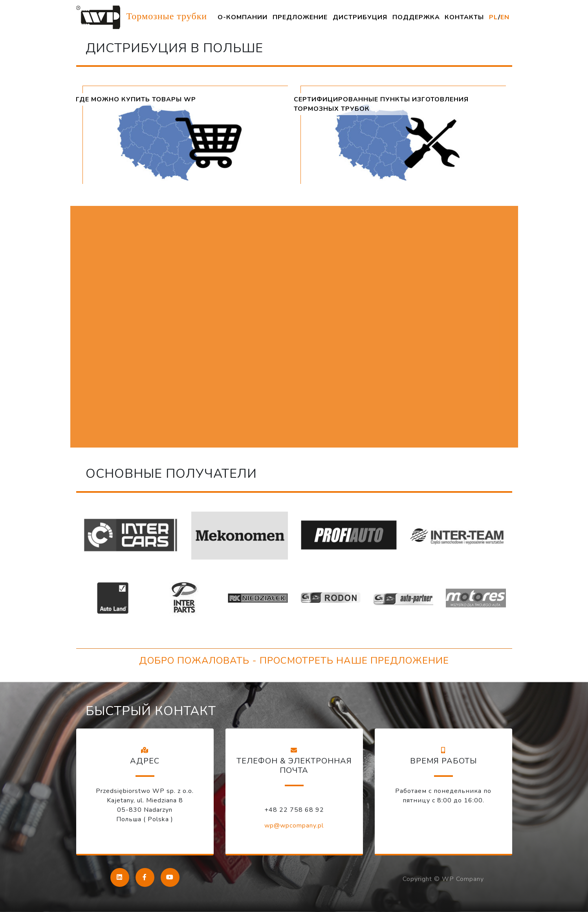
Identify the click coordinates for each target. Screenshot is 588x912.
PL (494, 17)
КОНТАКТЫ (464, 17)
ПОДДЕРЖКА (416, 17)
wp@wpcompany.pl (294, 826)
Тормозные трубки (142, 17)
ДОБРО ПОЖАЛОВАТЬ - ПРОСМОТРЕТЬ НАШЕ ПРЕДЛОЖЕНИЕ (294, 661)
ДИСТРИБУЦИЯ (360, 17)
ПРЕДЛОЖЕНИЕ (300, 17)
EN (505, 17)
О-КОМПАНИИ (243, 17)
